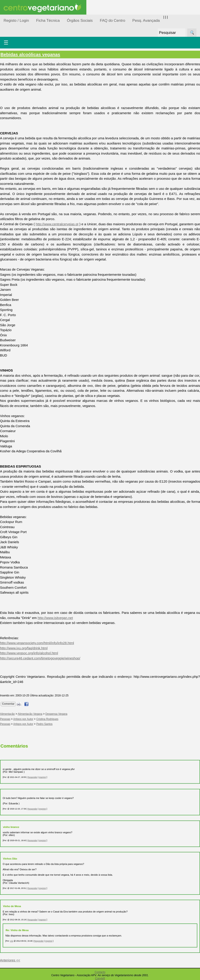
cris (12, 941)
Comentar (8, 704)
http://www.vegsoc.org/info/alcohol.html (29, 653)
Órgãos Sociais (80, 21)
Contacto (100, 972)
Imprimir (43, 777)
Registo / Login (16, 21)
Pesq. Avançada (146, 21)
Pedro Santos (44, 724)
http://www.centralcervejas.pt (57, 224)
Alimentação (7, 714)
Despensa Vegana (56, 714)
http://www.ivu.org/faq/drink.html (24, 648)
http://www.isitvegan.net (55, 618)
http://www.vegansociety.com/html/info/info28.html (37, 643)
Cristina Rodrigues (47, 719)
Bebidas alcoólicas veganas (30, 55)
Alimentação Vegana (30, 714)
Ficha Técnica (48, 21)
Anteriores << (10, 960)
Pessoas (5, 719)
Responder (32, 777)
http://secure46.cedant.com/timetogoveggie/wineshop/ (40, 658)
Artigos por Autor (23, 719)
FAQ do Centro (112, 21)
